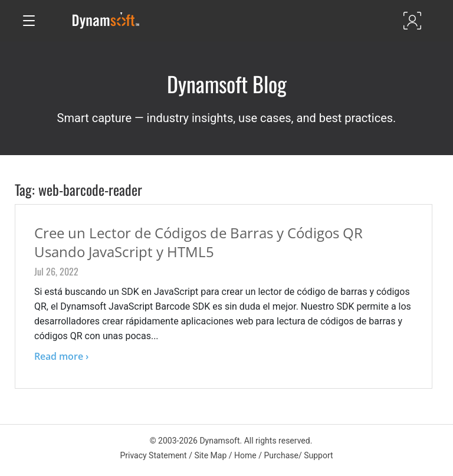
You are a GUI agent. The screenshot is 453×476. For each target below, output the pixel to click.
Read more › (61, 356)
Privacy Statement (153, 455)
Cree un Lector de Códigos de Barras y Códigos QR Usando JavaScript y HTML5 (198, 242)
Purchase (281, 455)
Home (245, 455)
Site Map (210, 455)
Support (318, 455)
